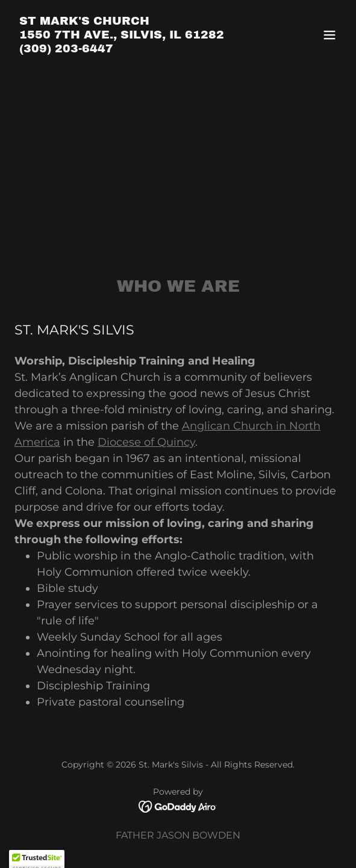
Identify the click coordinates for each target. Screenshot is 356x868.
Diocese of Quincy (146, 442)
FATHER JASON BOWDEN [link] (178, 835)
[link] (122, 49)
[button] (329, 35)
